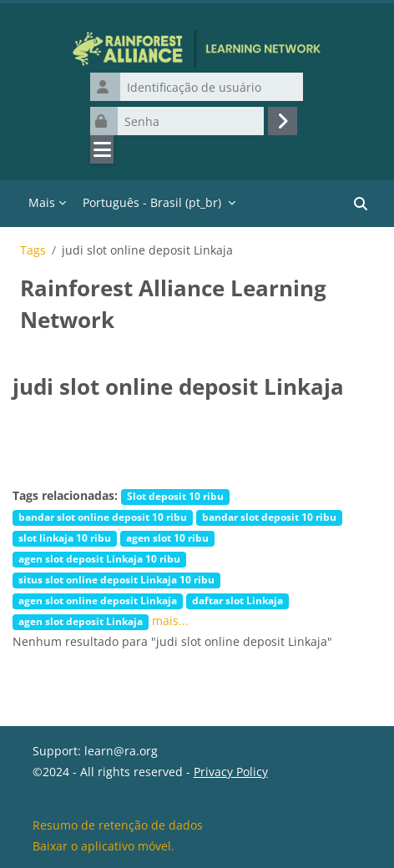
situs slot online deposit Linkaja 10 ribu (116, 579)
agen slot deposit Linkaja (81, 621)
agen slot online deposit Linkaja (98, 600)
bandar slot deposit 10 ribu (269, 517)
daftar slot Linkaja (237, 600)
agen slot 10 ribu (167, 537)
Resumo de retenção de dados (118, 825)
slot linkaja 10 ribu (65, 537)
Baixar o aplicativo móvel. (104, 846)
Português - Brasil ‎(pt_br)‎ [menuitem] (152, 202)
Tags (33, 250)
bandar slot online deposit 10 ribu (103, 517)
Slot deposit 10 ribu (175, 496)
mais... (170, 621)
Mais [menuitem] (42, 202)
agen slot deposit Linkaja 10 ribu (99, 558)
